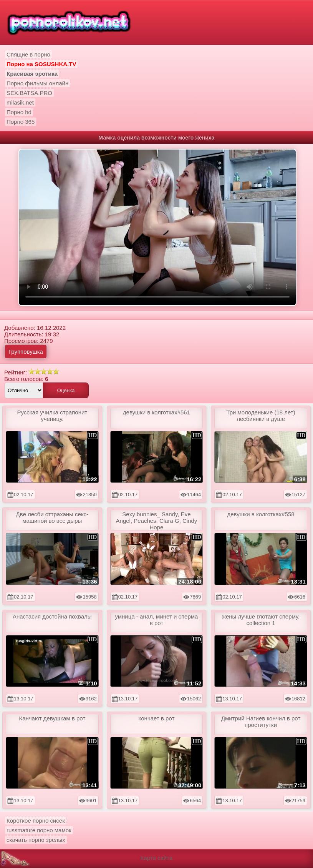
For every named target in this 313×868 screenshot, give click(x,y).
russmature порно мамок (39, 830)
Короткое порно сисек (36, 821)
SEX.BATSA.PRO (29, 93)
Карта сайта (157, 858)
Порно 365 (21, 122)
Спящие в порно (28, 54)
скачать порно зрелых (36, 840)
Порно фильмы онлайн (37, 83)
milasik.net (20, 102)
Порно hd (19, 112)
